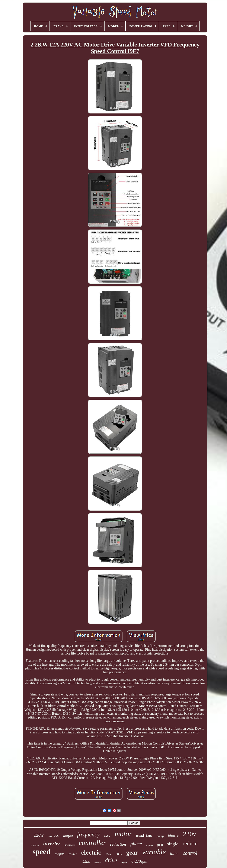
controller (92, 843)
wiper (124, 862)
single (173, 844)
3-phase (150, 846)
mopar (60, 854)
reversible (53, 836)
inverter (52, 844)
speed (42, 852)
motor (123, 834)
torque (97, 862)
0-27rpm (35, 845)
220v (189, 834)
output (68, 836)
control (190, 853)
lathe (174, 853)
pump (160, 836)
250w (108, 854)
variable (154, 852)
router (73, 854)
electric (91, 852)
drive (111, 860)
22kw (86, 861)
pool (160, 845)
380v (119, 854)
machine (144, 836)
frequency (88, 835)
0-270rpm (139, 861)
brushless (70, 845)
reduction (118, 844)
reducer (191, 843)
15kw (107, 836)
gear (132, 852)
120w (39, 835)
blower (173, 836)
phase (136, 844)
